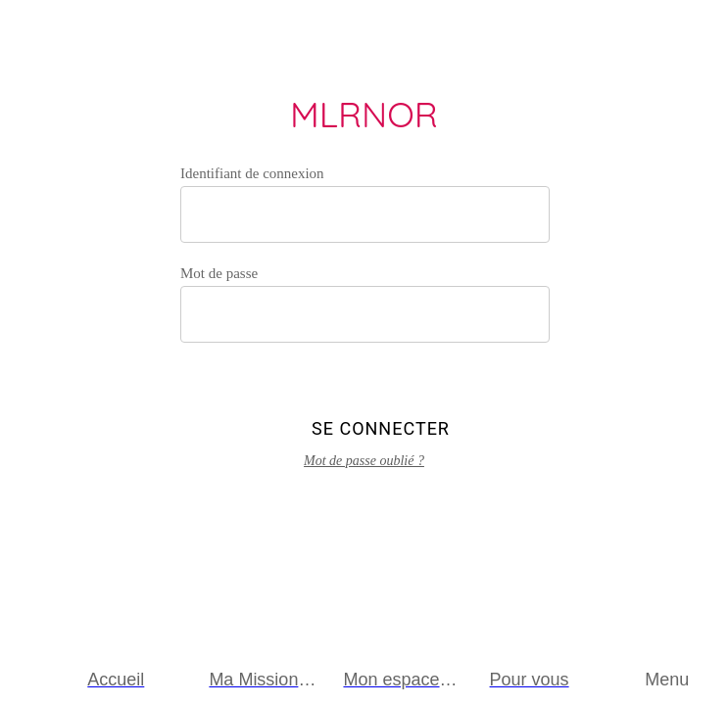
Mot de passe (219, 273)
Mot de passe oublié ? (364, 461)
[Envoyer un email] (693, 35)
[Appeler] (642, 35)
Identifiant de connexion (252, 173)
